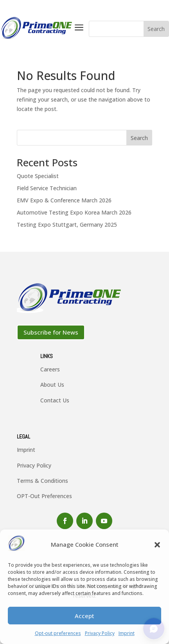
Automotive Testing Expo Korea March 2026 (74, 212)
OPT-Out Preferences (44, 496)
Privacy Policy (100, 633)
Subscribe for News (51, 332)
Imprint (127, 633)
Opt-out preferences (58, 633)
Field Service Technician (47, 188)
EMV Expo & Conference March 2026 (64, 200)
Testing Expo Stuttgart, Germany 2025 (67, 225)
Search (139, 138)
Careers (50, 369)
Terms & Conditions (42, 481)
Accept (84, 616)
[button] (157, 545)
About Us (52, 385)
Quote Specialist (38, 176)
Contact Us (55, 400)
